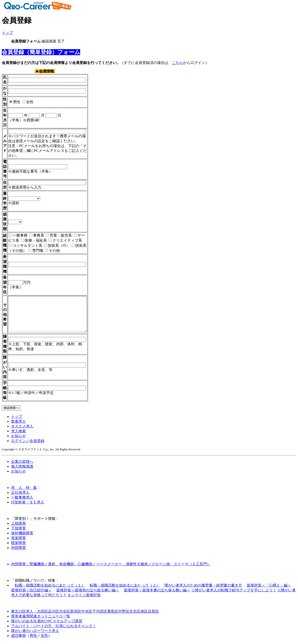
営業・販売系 (59, 230)
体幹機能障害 (22, 535)
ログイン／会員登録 (28, 443)
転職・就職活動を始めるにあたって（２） (125, 587)
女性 (28, 102)
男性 (15, 102)
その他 (21, 246)
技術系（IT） (34, 241)
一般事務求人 (22, 499)
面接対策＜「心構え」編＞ (269, 587)
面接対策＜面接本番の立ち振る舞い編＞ (157, 592)
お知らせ (18, 438)
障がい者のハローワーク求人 (35, 633)
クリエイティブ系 (53, 236)
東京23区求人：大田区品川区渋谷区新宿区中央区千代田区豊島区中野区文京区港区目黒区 (85, 613)
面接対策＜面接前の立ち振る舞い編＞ (88, 592)
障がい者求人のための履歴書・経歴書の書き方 (203, 587)
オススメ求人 (22, 428)
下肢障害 (18, 530)
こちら (177, 63)
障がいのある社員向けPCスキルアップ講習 (47, 623)
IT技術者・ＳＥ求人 (28, 504)
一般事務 (18, 230)
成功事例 (18, 638)
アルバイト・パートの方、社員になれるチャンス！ (54, 628)
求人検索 (18, 433)
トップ (7, 33)
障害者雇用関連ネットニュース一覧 (41, 618)
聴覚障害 (18, 545)
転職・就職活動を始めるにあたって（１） (50, 587)
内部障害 (18, 550)
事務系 (37, 230)
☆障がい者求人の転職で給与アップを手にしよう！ (234, 592)
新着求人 (18, 423)
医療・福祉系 (22, 236)
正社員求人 (20, 495)
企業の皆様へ (22, 464)
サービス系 (85, 230)
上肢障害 (18, 525)
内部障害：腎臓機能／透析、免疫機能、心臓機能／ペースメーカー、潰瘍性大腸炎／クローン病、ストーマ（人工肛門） (111, 566)
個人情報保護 (22, 468)
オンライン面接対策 (84, 597)
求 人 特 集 (24, 490)
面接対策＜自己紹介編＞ (31, 592)
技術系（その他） (65, 241)
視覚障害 (18, 540)
